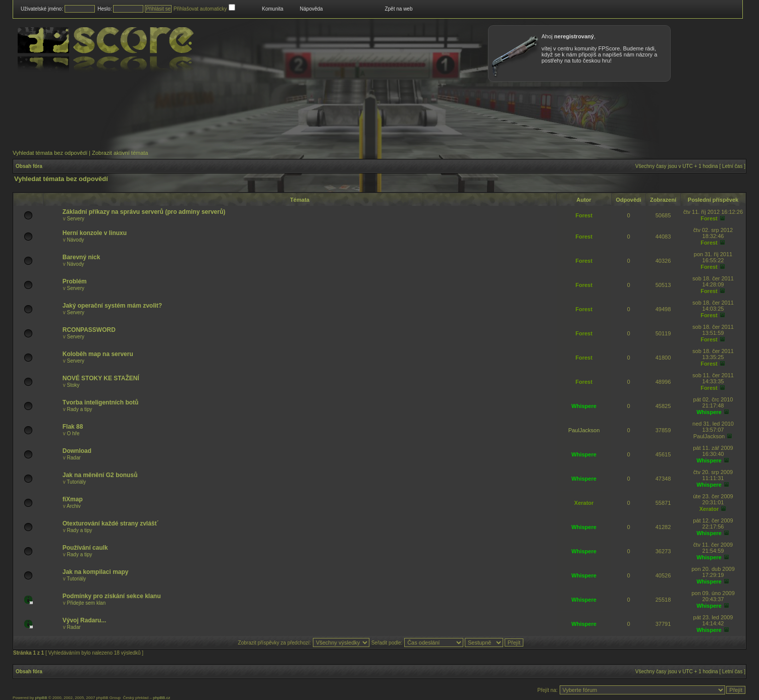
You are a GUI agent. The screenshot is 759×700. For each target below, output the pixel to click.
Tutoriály (76, 482)
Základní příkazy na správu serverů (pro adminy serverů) (144, 212)
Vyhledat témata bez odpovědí (50, 153)
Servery (76, 219)
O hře (73, 433)
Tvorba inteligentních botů (101, 402)
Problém (75, 281)
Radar (74, 458)
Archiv (74, 506)
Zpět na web (398, 9)
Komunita (273, 9)
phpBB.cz (161, 698)
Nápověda (311, 9)
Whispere (584, 406)
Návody (76, 240)
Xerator (584, 503)
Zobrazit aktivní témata (120, 153)
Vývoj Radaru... (85, 620)
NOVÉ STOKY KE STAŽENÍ (101, 378)
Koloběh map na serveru (98, 354)
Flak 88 (73, 427)
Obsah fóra (29, 166)
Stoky (73, 385)
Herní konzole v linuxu (95, 233)
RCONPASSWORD (89, 330)
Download (77, 451)
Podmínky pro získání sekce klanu (112, 596)
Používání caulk (85, 548)
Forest (584, 215)
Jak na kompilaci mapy (96, 572)
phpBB (41, 698)
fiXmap (73, 499)
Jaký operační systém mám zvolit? (112, 306)
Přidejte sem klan (87, 603)
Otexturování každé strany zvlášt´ (111, 523)
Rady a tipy (80, 409)
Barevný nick (82, 257)
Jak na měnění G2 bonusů (100, 475)
